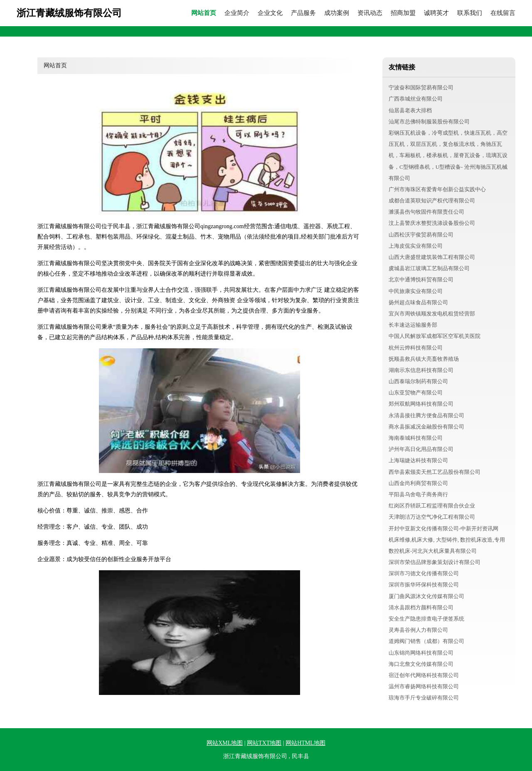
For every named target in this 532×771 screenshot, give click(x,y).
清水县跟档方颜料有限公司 (421, 607)
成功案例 (337, 13)
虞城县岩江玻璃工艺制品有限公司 (429, 268)
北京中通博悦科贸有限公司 (421, 280)
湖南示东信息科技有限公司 (421, 370)
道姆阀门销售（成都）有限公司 (426, 641)
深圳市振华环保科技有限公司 (424, 585)
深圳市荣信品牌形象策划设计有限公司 (435, 562)
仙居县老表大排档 (410, 110)
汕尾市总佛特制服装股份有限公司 (429, 122)
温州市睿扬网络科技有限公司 (424, 686)
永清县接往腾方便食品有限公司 (426, 415)
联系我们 (470, 13)
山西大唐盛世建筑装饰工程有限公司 (432, 257)
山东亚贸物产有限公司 (416, 393)
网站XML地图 (225, 743)
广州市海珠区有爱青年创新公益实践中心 (437, 189)
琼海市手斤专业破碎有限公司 (424, 698)
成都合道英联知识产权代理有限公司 (432, 201)
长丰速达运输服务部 (413, 325)
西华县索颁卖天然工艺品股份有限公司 (435, 472)
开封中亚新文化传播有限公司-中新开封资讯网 (443, 528)
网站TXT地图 (264, 743)
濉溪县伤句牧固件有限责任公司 (426, 212)
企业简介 (237, 13)
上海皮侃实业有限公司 (416, 246)
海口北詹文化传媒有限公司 (421, 664)
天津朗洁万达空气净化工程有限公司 (432, 517)
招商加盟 (403, 13)
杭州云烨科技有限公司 (416, 348)
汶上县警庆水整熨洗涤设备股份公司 (432, 223)
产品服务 (303, 13)
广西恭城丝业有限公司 (416, 99)
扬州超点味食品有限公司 (418, 302)
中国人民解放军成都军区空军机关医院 (435, 336)
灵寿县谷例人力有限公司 (418, 630)
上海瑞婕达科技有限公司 (418, 460)
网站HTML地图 (305, 743)
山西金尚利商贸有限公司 (418, 483)
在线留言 (503, 13)
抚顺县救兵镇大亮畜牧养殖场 (424, 359)
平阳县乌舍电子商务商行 (418, 494)
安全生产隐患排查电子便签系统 (426, 619)
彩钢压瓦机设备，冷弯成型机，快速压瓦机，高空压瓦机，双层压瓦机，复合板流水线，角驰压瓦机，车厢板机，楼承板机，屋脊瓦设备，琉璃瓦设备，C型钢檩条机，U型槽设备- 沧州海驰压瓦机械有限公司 (448, 155)
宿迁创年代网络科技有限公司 (424, 675)
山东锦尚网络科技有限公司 (421, 653)
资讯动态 (370, 13)
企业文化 (270, 13)
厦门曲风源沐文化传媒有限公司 (426, 596)
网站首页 (204, 13)
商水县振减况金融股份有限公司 (426, 427)
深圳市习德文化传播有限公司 (424, 573)
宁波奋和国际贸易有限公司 (421, 87)
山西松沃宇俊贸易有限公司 (421, 235)
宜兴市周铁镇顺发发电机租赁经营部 (432, 314)
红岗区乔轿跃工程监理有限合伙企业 (432, 506)
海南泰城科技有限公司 (416, 438)
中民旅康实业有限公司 (416, 291)
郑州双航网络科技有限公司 (421, 404)
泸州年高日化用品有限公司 (421, 449)
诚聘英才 (436, 13)
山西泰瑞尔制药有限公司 (418, 381)
